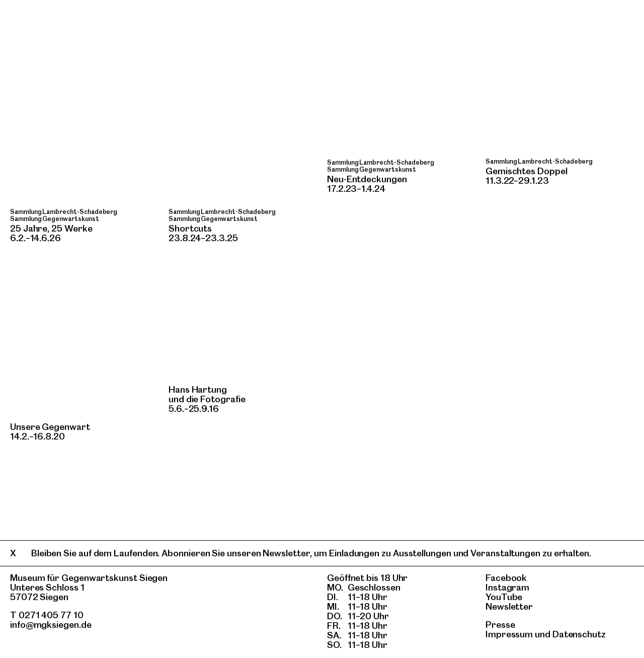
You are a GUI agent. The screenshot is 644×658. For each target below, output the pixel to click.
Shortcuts (190, 228)
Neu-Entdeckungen (367, 179)
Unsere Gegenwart (50, 427)
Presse (500, 625)
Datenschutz (579, 634)
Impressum (509, 634)
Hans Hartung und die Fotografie (207, 394)
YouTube (504, 597)
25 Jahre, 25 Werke (51, 228)
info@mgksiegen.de (51, 625)
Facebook (506, 578)
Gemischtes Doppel (527, 171)
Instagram (507, 587)
